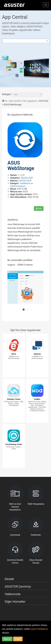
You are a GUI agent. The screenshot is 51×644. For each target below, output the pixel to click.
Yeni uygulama (30, 101)
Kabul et (7, 639)
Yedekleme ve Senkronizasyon (22, 185)
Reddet (18, 639)
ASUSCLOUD (27, 178)
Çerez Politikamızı (39, 629)
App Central (15, 101)
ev (4, 101)
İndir (39, 209)
